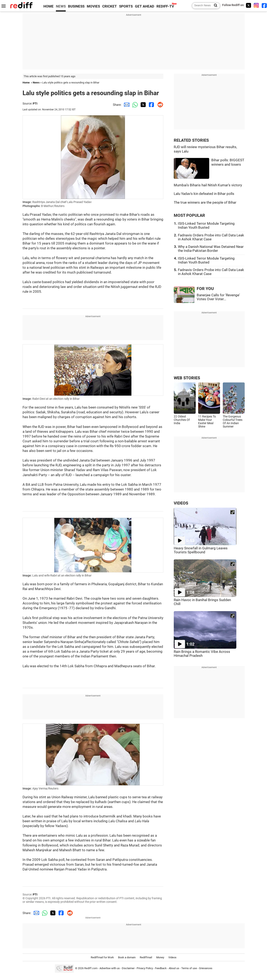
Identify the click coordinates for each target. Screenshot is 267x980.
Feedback (161, 968)
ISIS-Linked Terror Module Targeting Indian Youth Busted (206, 226)
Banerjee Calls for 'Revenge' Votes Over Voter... (218, 297)
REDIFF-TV (165, 6)
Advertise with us (110, 968)
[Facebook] (264, 5)
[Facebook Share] (151, 105)
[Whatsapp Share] (134, 105)
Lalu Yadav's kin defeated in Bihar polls (204, 194)
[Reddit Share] (159, 105)
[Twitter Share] (142, 105)
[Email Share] (126, 105)
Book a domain (127, 957)
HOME (48, 6)
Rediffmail (146, 957)
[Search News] (214, 6)
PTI (35, 103)
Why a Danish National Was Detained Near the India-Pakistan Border (211, 249)
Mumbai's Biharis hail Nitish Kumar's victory (208, 185)
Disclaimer (128, 968)
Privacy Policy (145, 968)
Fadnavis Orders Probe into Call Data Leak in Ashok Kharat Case (211, 237)
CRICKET (110, 6)
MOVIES (93, 6)
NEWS (61, 6)
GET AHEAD (145, 6)
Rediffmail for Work (102, 957)
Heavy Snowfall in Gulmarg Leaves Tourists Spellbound (201, 550)
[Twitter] (248, 5)
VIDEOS (181, 503)
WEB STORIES (187, 378)
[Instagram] (256, 5)
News (36, 83)
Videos (172, 957)
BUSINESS (76, 6)
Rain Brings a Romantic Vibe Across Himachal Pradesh (202, 654)
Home (26, 83)
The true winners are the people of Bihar (205, 202)
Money (160, 957)
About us (174, 968)
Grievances (206, 968)
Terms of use (189, 968)
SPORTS (126, 6)
